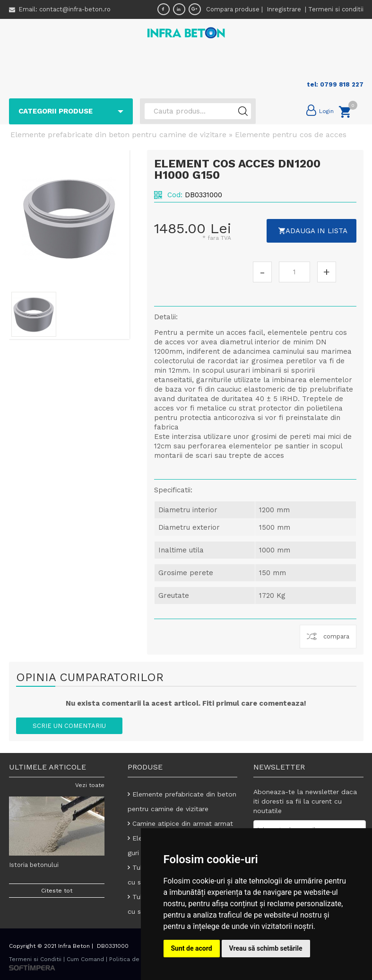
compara (336, 636)
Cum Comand (85, 959)
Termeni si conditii (336, 9)
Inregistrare (285, 9)
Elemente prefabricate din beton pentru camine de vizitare (118, 135)
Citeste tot (57, 891)
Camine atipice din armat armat (183, 823)
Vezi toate (90, 785)
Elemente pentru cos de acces (291, 135)
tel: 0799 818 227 (335, 84)
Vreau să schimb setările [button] (266, 948)
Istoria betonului (34, 865)
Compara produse (233, 9)
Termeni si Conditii (35, 959)
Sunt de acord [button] (192, 948)
